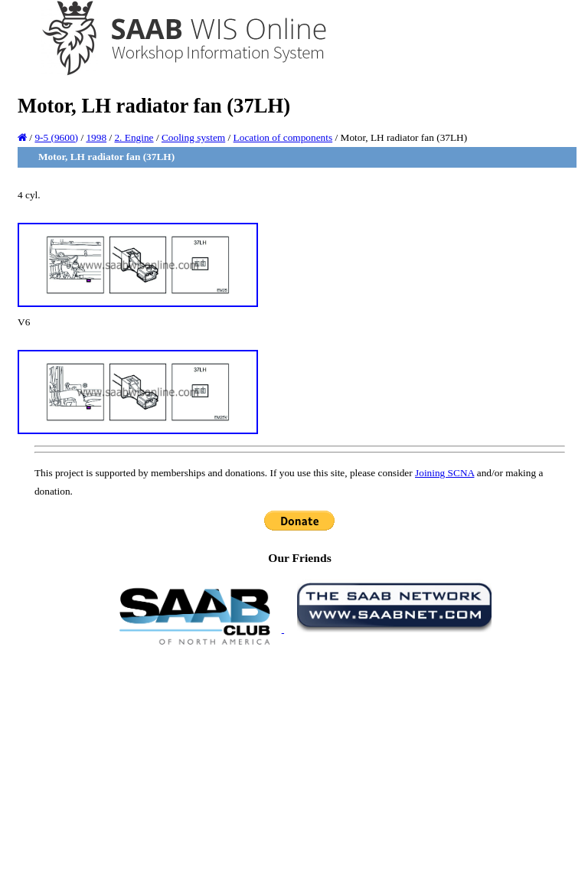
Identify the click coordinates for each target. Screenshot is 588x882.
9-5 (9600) (56, 137)
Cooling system (193, 137)
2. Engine (134, 137)
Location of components (283, 137)
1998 (96, 137)
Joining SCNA (444, 473)
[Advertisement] (300, 763)
